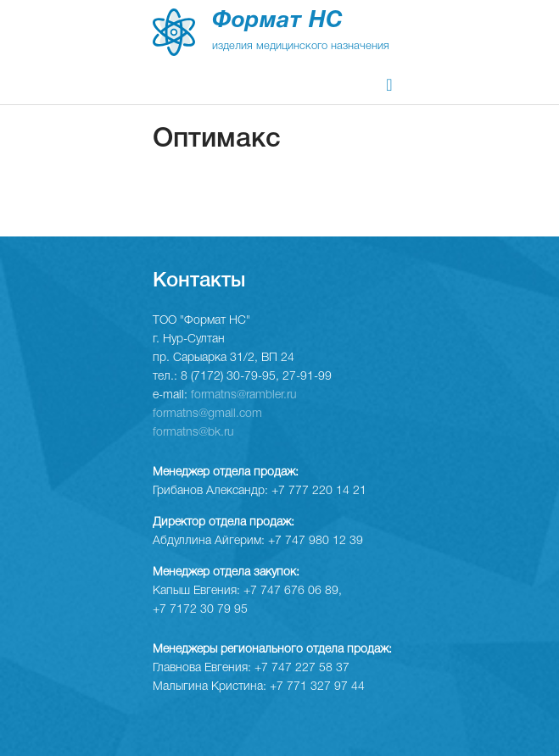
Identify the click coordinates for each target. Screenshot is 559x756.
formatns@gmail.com (207, 414)
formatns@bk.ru (193, 433)
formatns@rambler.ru (244, 395)
